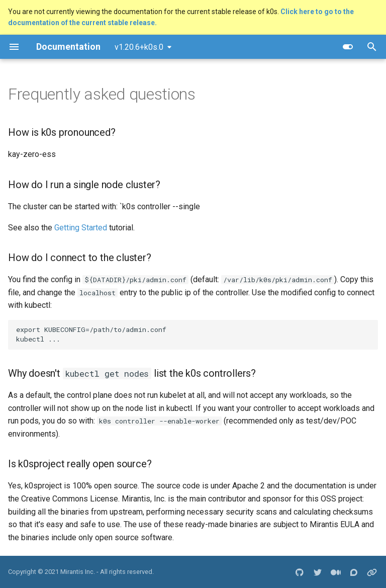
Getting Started (81, 228)
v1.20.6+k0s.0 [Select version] (139, 47)
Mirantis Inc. (78, 572)
